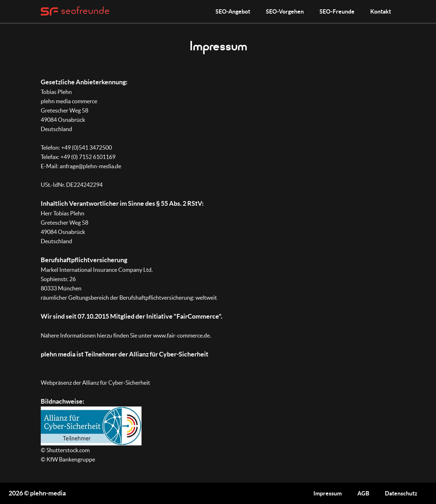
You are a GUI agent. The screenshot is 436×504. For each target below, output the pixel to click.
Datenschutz (401, 493)
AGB (363, 493)
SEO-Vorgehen (285, 11)
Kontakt (381, 11)
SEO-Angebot (233, 11)
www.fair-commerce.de (181, 335)
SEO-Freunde (337, 11)
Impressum (328, 493)
